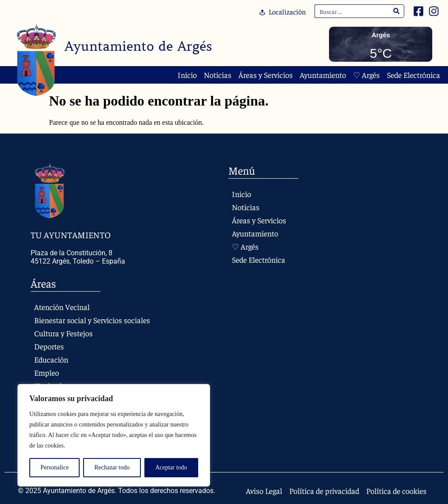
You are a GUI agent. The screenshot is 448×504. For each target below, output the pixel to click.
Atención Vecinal (62, 307)
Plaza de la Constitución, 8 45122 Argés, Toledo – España (78, 257)
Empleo (47, 372)
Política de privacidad (324, 491)
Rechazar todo (112, 467)
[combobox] (354, 11)
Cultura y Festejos (63, 333)
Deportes (49, 346)
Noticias (218, 75)
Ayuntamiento (323, 75)
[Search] (397, 11)
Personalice (54, 467)
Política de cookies (396, 491)
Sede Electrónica (413, 75)
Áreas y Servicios (266, 75)
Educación (51, 359)
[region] (114, 435)
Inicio (187, 75)
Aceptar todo (171, 467)
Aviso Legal (264, 491)
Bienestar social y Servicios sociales (92, 320)
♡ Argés (366, 75)
